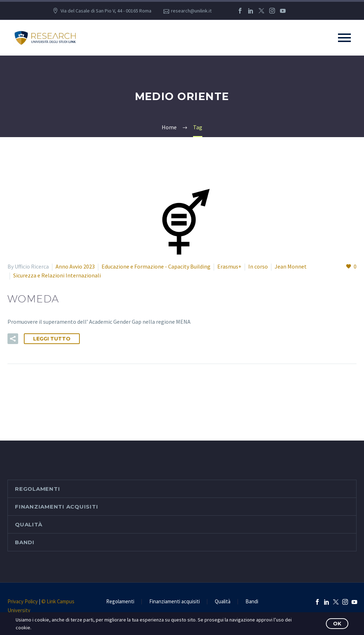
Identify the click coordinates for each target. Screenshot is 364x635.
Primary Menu (344, 38)
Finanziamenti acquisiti (56, 507)
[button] (13, 339)
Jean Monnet (291, 266)
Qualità (28, 524)
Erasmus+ (229, 266)
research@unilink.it (191, 11)
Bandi (25, 542)
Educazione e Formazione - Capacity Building (156, 266)
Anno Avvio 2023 (75, 266)
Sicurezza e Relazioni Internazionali (57, 275)
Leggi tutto (52, 339)
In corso (258, 266)
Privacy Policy (23, 601)
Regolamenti (37, 489)
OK (337, 624)
